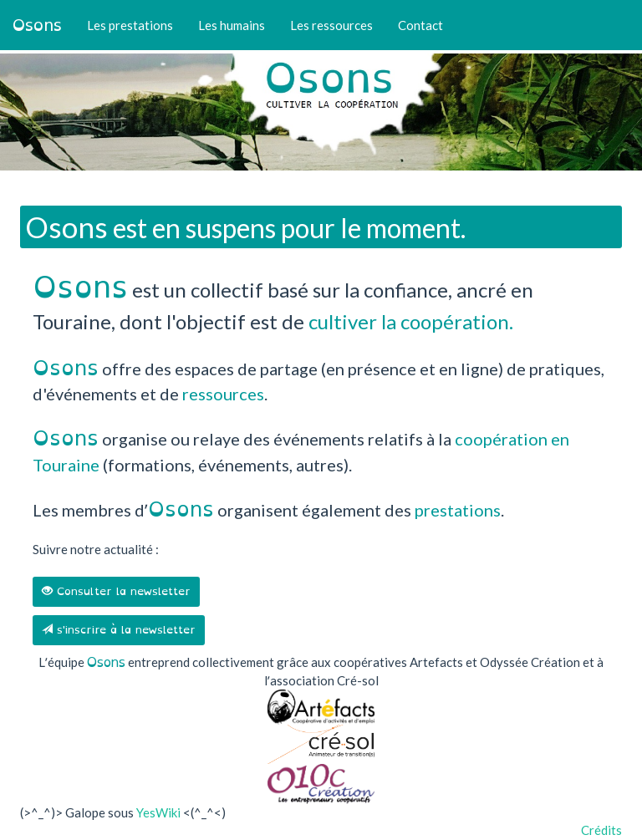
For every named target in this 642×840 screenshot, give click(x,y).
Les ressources (331, 25)
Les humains (232, 25)
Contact (420, 25)
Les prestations (130, 25)
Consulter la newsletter (116, 591)
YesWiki (158, 812)
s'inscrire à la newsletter (119, 630)
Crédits (601, 830)
